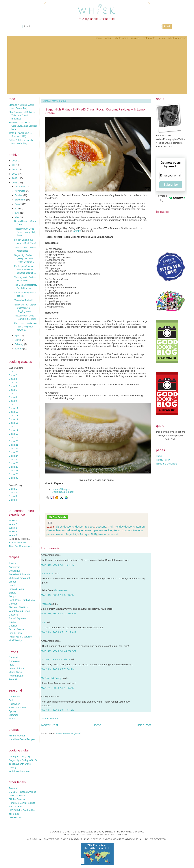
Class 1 (13, 372)
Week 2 (13, 524)
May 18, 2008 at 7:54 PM (58, 565)
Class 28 (14, 470)
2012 (15, 165)
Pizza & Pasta (16, 589)
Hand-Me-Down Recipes (22, 739)
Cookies (13, 626)
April (17, 336)
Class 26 (14, 463)
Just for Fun (15, 807)
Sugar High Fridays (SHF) (23, 760)
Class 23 (14, 452)
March (18, 340)
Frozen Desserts (18, 629)
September (20, 200)
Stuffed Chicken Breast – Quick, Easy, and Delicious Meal (23, 126)
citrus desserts (65, 527)
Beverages (15, 571)
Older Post (143, 725)
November (20, 191)
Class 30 (14, 478)
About (108, 38)
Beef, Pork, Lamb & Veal (22, 600)
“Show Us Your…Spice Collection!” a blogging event (25, 308)
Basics (12, 563)
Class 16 (14, 426)
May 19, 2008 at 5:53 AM (58, 595)
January (19, 349)
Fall (11, 700)
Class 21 (14, 445)
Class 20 (14, 441)
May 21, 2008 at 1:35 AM (58, 688)
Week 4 (13, 531)
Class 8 (13, 397)
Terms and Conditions (167, 464)
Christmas (14, 697)
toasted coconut (108, 534)
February (19, 344)
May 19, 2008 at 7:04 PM (58, 669)
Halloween (14, 704)
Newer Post (50, 725)
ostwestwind (48, 573)
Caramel (13, 657)
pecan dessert (55, 534)
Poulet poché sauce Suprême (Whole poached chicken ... (25, 270)
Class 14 (14, 419)
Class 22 (14, 448)
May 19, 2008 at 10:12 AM (59, 632)
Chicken (13, 604)
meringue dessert (82, 530)
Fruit (11, 665)
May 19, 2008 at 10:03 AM (59, 614)
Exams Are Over (18, 542)
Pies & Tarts (15, 633)
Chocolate (14, 661)
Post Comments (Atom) (69, 733)
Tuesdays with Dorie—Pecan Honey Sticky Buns (25, 232)
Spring (12, 711)
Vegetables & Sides (19, 611)
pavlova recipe (103, 530)
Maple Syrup (16, 672)
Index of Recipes (61, 489)
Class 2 (13, 375)
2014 (15, 161)
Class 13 (14, 415)
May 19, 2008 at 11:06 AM (59, 651)
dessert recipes (85, 527)
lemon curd (63, 530)
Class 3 (13, 379)
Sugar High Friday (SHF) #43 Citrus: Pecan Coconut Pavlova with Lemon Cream (96, 111)
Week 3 (13, 528)
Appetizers (15, 567)
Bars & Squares (17, 618)
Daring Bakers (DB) (19, 756)
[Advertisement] (97, 68)
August (18, 204)
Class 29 (14, 474)
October (19, 195)
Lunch (12, 585)
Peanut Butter (16, 676)
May (17, 217)
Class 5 (13, 386)
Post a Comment (50, 719)
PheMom (46, 604)
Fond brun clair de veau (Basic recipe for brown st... (26, 327)
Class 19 (14, 437)
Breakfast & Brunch (19, 574)
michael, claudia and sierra (56, 659)
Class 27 (14, 467)
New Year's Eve (17, 708)
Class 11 (14, 408)
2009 (15, 178)
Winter (12, 719)
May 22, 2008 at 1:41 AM (58, 710)
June (17, 213)
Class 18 (14, 434)
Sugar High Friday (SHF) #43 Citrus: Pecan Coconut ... (24, 259)
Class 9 (13, 401)
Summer (13, 715)
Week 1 (13, 520)
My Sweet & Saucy (51, 678)
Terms (162, 38)
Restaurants (149, 38)
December (20, 187)
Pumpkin (14, 679)
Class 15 (14, 423)
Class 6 (13, 390)
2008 (15, 183)
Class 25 (14, 459)
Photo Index (121, 38)
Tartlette (76, 231)
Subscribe (171, 185)
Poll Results (15, 818)
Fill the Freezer (17, 736)
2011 (15, 169)
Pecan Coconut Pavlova (128, 530)
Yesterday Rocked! (23, 300)
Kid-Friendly (15, 640)
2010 (15, 174)
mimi (44, 622)
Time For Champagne (21, 546)
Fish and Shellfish (18, 607)
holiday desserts (125, 527)
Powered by (171, 198)
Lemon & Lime (17, 668)
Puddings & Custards (20, 637)
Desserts (14, 615)
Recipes (135, 38)
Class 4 (13, 383)
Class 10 (14, 404)
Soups (12, 596)
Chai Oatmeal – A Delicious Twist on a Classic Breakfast (22, 115)
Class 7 (13, 394)
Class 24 (14, 456)
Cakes (12, 622)
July (17, 209)
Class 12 (14, 412)
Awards (13, 788)
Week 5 (13, 535)
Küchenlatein (61, 590)
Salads (13, 593)
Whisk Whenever (177, 38)
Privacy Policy (163, 460)
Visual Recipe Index (63, 492)
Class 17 (14, 430)
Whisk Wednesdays (20, 771)
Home (99, 38)
